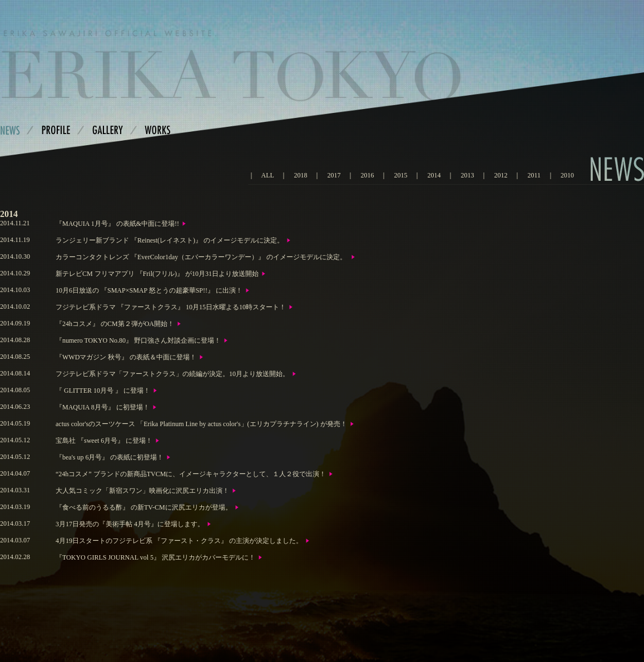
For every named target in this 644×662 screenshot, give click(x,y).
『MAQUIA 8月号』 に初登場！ (103, 407)
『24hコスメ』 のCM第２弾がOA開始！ (115, 324)
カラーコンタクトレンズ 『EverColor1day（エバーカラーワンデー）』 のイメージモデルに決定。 (202, 257)
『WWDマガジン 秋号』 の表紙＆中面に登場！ (126, 357)
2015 (400, 175)
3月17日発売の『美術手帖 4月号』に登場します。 (130, 524)
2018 (300, 175)
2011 (534, 175)
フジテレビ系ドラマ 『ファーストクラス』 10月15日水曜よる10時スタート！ (171, 307)
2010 (567, 175)
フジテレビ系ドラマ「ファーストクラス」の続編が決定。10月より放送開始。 (172, 374)
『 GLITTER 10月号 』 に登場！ (103, 391)
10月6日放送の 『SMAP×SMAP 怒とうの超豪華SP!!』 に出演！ (149, 290)
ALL (268, 175)
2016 (367, 175)
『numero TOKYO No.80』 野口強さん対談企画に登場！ (138, 340)
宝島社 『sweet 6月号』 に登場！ (104, 441)
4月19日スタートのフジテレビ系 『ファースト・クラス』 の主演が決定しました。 (179, 541)
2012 (501, 175)
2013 (467, 175)
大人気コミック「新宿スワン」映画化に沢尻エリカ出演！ (142, 491)
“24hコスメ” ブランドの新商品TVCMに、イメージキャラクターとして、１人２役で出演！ (191, 474)
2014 (434, 175)
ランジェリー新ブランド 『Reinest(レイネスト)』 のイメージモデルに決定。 (170, 240)
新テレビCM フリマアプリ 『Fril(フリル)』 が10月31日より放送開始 (157, 274)
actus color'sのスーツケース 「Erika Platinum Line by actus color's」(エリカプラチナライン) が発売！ (201, 424)
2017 (334, 175)
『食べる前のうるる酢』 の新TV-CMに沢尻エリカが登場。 (144, 507)
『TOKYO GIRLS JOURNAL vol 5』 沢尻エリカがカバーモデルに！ (155, 557)
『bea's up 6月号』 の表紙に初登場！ (110, 457)
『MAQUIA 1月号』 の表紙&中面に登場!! (117, 224)
